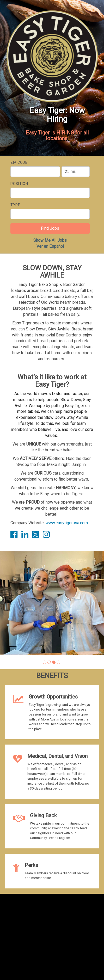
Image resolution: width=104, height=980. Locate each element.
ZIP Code (19, 162)
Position (19, 184)
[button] (44, 662)
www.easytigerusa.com (67, 523)
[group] (52, 603)
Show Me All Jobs (50, 240)
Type (15, 205)
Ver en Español (50, 246)
